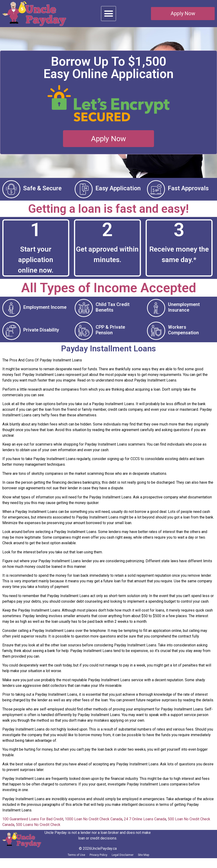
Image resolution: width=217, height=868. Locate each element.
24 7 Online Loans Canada (145, 826)
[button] (108, 14)
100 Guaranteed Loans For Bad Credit (33, 826)
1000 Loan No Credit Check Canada (94, 826)
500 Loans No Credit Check (38, 832)
